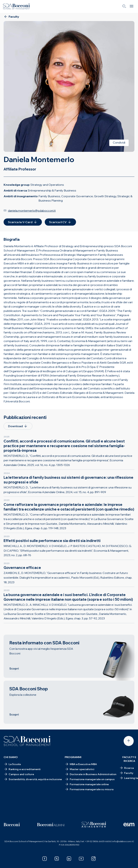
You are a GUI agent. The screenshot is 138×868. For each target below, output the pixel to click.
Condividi (119, 142)
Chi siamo (11, 757)
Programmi (73, 757)
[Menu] (132, 6)
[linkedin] (69, 859)
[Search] (124, 6)
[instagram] (93, 859)
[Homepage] (27, 741)
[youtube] (81, 859)
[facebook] (45, 859)
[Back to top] (129, 741)
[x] (57, 859)
